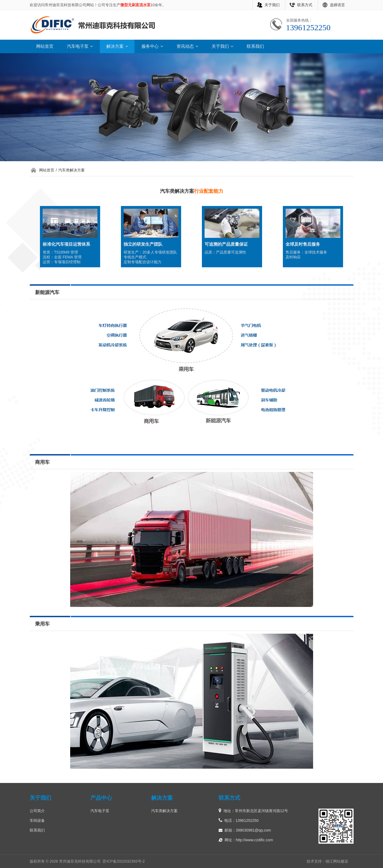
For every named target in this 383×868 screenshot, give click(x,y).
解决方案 (117, 46)
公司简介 (37, 811)
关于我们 (272, 5)
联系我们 (255, 46)
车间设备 (37, 820)
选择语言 (337, 5)
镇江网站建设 (337, 861)
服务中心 (152, 46)
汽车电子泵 (80, 46)
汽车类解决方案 (72, 170)
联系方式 (305, 5)
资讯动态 (187, 46)
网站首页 (45, 46)
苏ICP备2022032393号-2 (124, 861)
